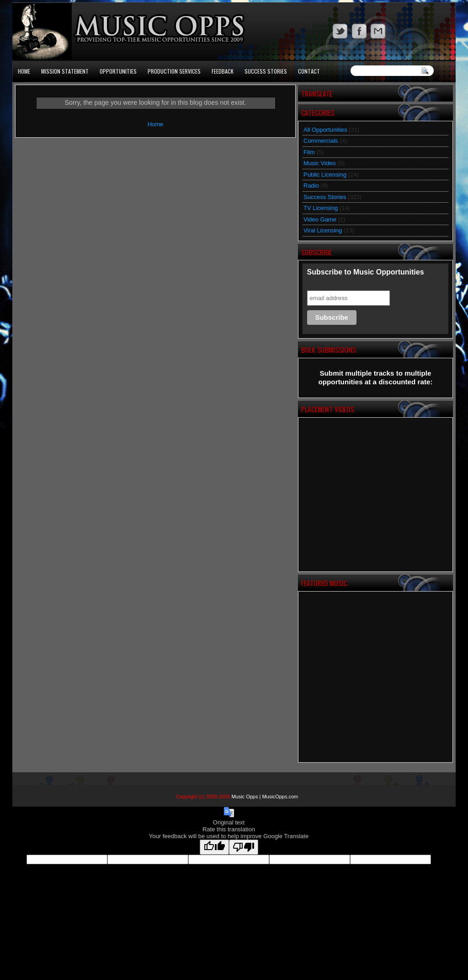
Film (309, 152)
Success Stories (266, 71)
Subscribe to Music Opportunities (366, 272)
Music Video (320, 163)
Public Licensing (325, 175)
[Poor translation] (244, 847)
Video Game (320, 219)
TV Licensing (321, 208)
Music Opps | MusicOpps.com (265, 797)
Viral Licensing (323, 230)
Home (24, 71)
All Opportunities (325, 130)
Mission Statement (65, 71)
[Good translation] (214, 847)
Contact (309, 71)
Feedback (223, 71)
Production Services (174, 71)
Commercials (321, 141)
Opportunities (118, 71)
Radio (311, 186)
